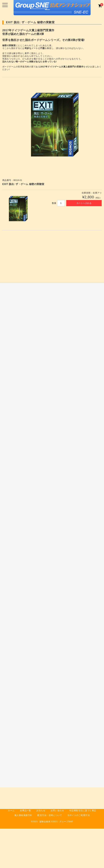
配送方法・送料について (50, 815)
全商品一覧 (25, 810)
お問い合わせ (57, 810)
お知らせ (41, 810)
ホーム (11, 810)
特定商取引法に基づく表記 (83, 810)
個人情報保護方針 (23, 815)
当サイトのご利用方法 (79, 815)
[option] (52, 127)
